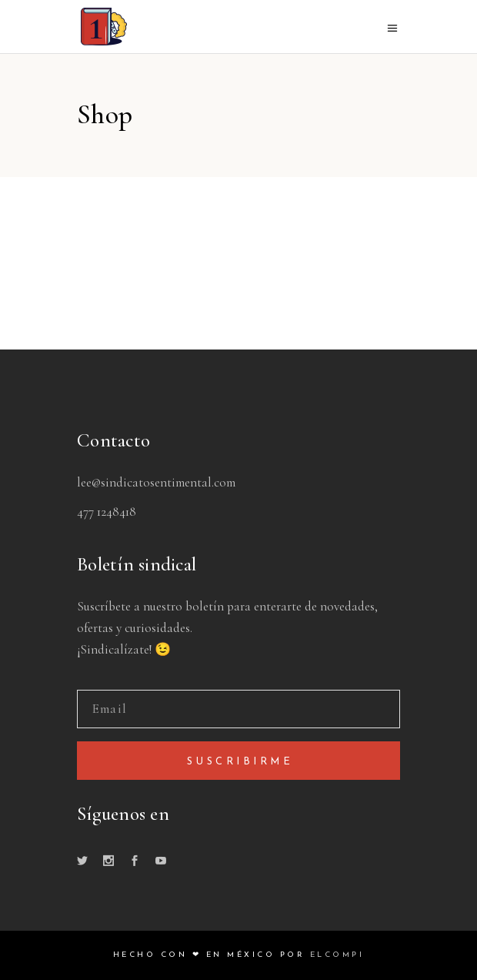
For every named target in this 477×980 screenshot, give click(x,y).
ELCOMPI (337, 955)
